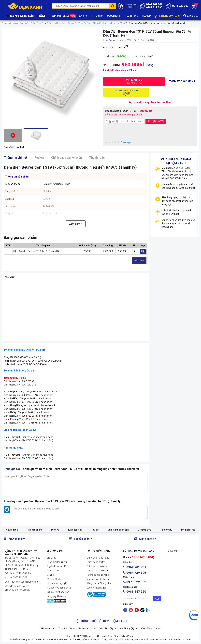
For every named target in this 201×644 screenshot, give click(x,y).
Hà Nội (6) (48, 629)
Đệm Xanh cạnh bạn (118, 530)
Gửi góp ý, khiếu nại (56, 596)
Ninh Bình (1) (108, 629)
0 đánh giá (118, 143)
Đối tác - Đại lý (54, 579)
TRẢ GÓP (146, 16)
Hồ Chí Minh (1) (150, 629)
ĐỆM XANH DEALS (64, 16)
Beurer (112, 40)
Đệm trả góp (144, 530)
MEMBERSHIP (114, 16)
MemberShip (188, 530)
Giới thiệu (51, 558)
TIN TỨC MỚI (97, 16)
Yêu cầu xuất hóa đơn (58, 592)
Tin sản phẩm (35, 530)
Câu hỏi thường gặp (96, 588)
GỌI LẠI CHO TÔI (156, 121)
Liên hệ (50, 575)
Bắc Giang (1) (87, 629)
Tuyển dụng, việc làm (57, 566)
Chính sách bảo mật (97, 566)
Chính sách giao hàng (98, 558)
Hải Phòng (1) (128, 629)
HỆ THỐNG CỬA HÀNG (167, 16)
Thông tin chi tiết (15, 158)
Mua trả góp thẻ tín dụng (99, 579)
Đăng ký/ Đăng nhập (57, 562)
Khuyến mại (12, 530)
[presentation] (130, 133)
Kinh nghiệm (75, 530)
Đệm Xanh (172, 551)
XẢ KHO (83, 16)
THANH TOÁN (131, 16)
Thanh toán (97, 158)
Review (39, 158)
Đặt (143, 251)
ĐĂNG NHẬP (191, 16)
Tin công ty (166, 530)
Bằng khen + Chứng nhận (99, 583)
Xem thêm (76, 224)
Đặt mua (139, 260)
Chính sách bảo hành (98, 571)
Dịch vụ (55, 530)
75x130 (122, 48)
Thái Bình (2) (67, 629)
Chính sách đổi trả (96, 562)
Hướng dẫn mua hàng (98, 575)
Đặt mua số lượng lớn (57, 583)
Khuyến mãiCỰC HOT (131, 6)
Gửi (157, 599)
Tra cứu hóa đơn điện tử (59, 588)
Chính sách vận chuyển (67, 158)
